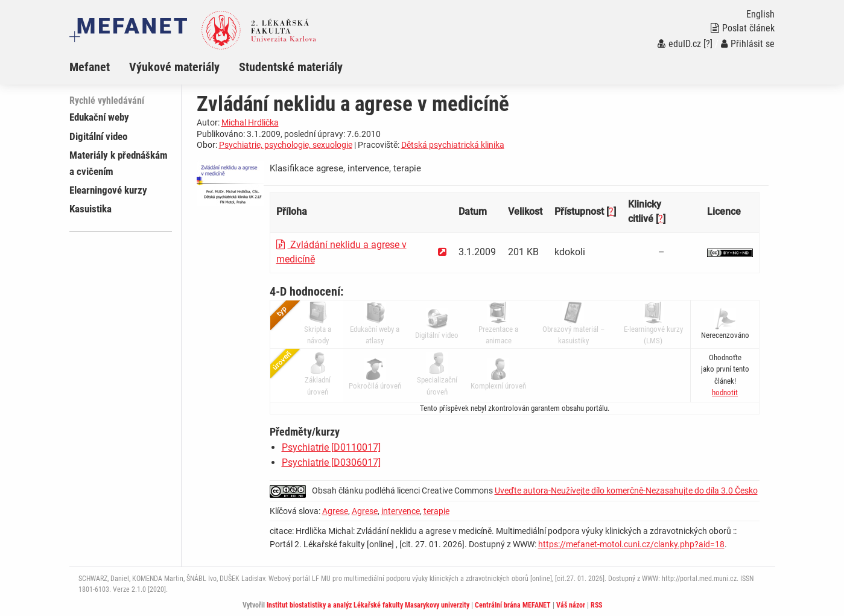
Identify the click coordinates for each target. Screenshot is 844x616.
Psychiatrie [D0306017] (331, 462)
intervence (401, 511)
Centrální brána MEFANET (513, 605)
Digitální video (98, 136)
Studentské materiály (291, 67)
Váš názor (571, 605)
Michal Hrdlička (250, 122)
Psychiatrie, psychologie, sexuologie (286, 145)
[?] (708, 44)
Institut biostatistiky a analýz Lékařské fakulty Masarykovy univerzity (368, 605)
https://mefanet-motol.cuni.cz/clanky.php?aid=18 (631, 544)
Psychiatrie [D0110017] (331, 447)
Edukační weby (99, 117)
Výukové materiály (174, 67)
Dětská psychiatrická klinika (453, 145)
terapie (436, 511)
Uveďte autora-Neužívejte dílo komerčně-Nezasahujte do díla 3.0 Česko (626, 491)
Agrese (335, 511)
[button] (725, 392)
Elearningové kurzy (108, 190)
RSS (596, 605)
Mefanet (90, 67)
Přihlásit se (748, 44)
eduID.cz (679, 44)
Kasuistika (90, 209)
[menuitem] (99, 67)
